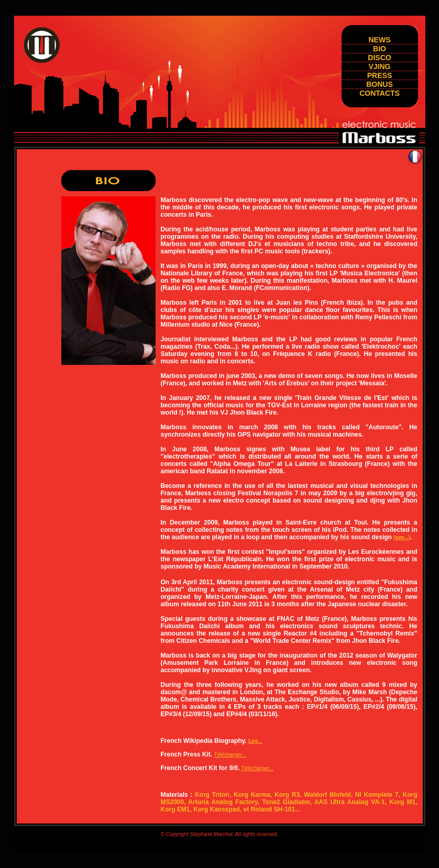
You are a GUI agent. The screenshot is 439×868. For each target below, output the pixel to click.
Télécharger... (230, 755)
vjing (379, 66)
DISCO (379, 58)
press (380, 75)
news (380, 40)
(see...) (402, 537)
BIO (380, 49)
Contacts (380, 93)
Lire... (255, 741)
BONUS (380, 84)
